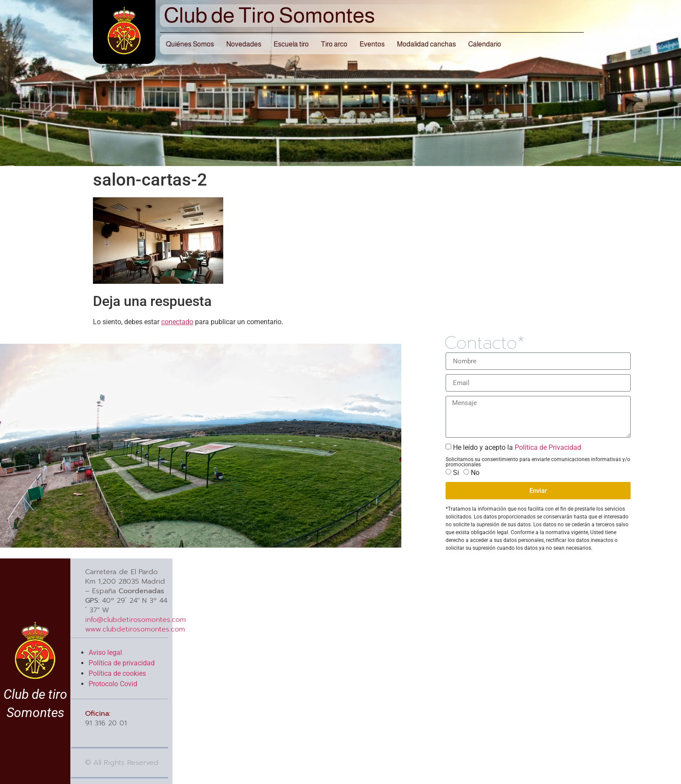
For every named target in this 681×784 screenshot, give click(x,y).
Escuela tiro (291, 44)
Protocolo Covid (113, 684)
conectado (177, 322)
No (475, 473)
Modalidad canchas (426, 44)
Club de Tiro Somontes (269, 15)
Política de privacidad (122, 663)
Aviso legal (105, 653)
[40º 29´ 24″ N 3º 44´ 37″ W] (425, 671)
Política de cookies (117, 673)
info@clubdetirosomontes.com (136, 620)
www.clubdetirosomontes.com (135, 629)
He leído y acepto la (517, 447)
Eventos (372, 44)
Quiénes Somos (190, 44)
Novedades (244, 44)
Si (456, 473)
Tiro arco (334, 44)
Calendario (485, 44)
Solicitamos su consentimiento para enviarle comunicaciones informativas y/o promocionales (538, 462)
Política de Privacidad (547, 447)
